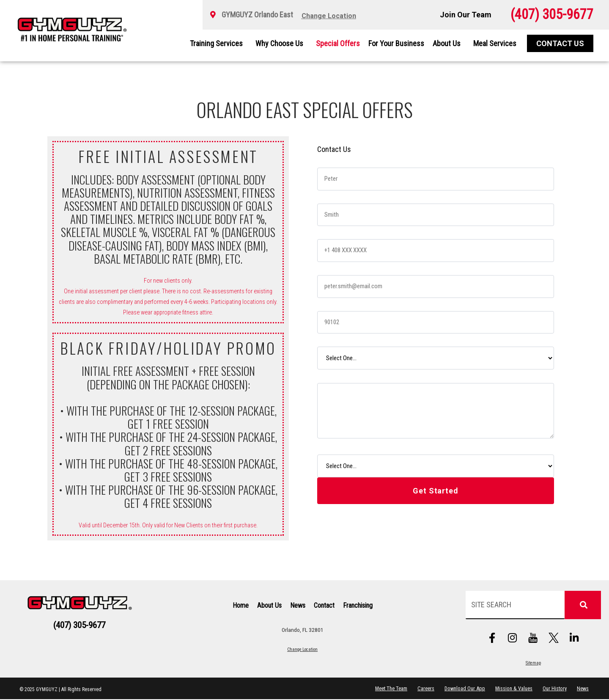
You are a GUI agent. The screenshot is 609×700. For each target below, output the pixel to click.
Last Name (334, 196)
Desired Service (341, 339)
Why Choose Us (281, 43)
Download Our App (464, 689)
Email (326, 267)
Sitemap (533, 663)
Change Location (303, 649)
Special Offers (338, 43)
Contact (324, 606)
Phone (328, 231)
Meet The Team (390, 689)
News (298, 606)
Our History (554, 689)
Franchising (358, 606)
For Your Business (396, 43)
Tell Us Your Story (343, 375)
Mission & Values (513, 689)
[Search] (583, 605)
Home (241, 606)
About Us (449, 43)
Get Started (436, 491)
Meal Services (495, 43)
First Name (334, 160)
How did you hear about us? (354, 446)
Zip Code (332, 303)
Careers (425, 689)
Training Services (218, 43)
